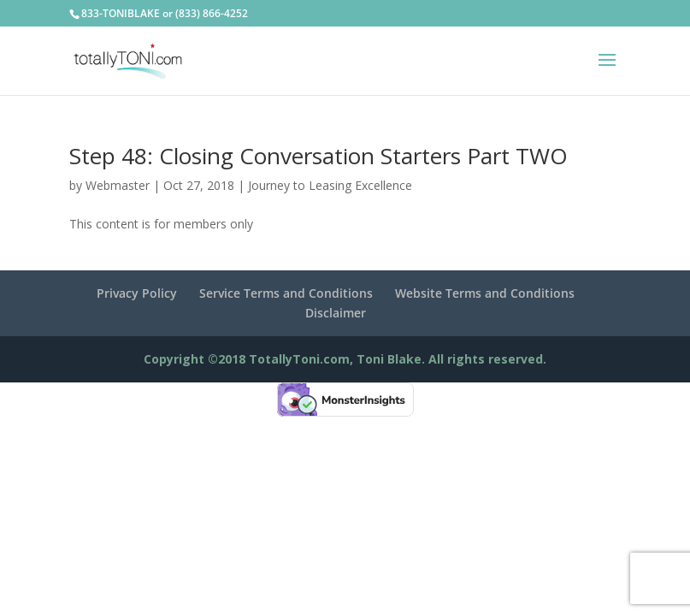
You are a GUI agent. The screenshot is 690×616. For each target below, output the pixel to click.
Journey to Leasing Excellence (330, 185)
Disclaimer (336, 313)
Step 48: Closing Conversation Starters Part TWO (318, 156)
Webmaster (118, 185)
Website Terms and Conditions (485, 293)
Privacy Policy (137, 293)
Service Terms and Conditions (286, 293)
